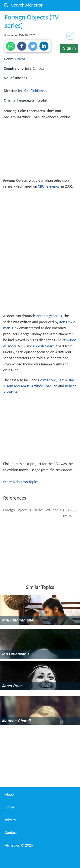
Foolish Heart (43, 346)
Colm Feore (47, 380)
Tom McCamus (18, 386)
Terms (10, 807)
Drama (21, 59)
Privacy (10, 820)
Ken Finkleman (35, 91)
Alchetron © (19, 845)
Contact (11, 833)
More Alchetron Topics (21, 482)
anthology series (49, 316)
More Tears (17, 346)
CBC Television (49, 186)
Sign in (69, 48)
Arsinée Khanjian (44, 386)
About (10, 794)
